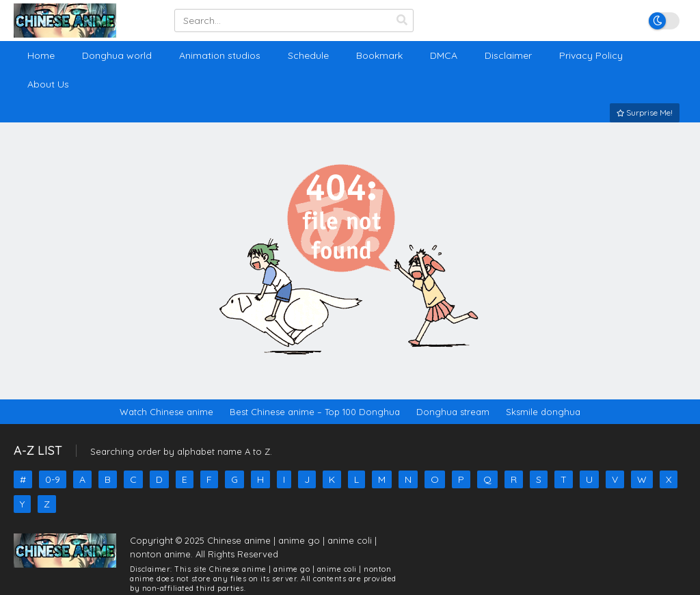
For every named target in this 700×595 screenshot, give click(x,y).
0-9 (53, 479)
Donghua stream (453, 412)
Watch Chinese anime (166, 412)
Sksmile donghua (543, 412)
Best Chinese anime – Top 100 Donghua (315, 412)
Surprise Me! (645, 113)
